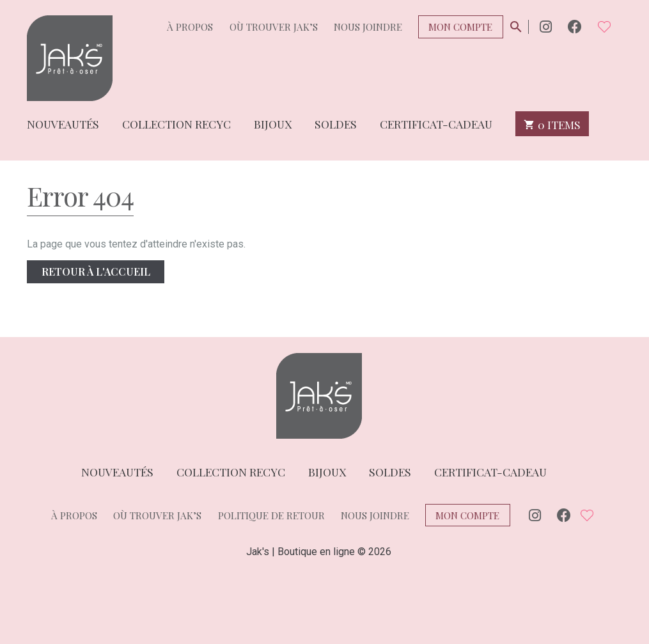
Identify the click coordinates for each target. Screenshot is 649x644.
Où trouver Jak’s (274, 27)
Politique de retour (271, 515)
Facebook (575, 27)
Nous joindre (368, 27)
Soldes (336, 123)
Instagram (546, 27)
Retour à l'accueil (96, 271)
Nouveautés (63, 123)
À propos (190, 27)
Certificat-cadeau (436, 123)
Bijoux (273, 123)
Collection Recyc (176, 123)
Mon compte (460, 27)
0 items (552, 124)
